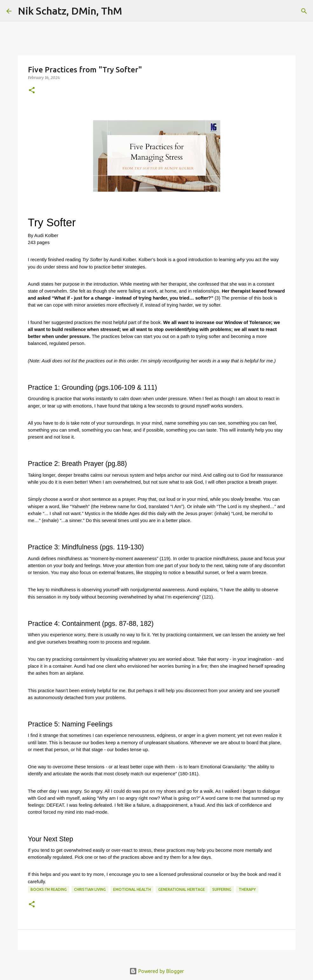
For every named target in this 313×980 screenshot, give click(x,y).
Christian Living (90, 889)
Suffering (222, 889)
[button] (32, 91)
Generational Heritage (182, 889)
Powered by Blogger (157, 971)
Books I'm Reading (49, 889)
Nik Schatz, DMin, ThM (70, 11)
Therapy (247, 889)
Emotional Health (132, 889)
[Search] (131, 11)
